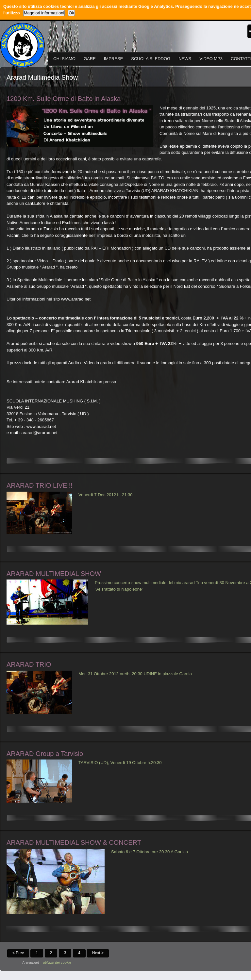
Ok (71, 13)
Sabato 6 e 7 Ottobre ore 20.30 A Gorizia (150, 852)
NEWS (185, 59)
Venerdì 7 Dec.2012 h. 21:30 (106, 495)
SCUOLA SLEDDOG (151, 59)
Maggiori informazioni (44, 13)
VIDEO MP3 (211, 59)
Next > (98, 953)
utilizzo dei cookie (57, 962)
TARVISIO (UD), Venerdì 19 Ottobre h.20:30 (120, 763)
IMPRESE (114, 59)
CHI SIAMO (64, 59)
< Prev (18, 953)
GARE (90, 59)
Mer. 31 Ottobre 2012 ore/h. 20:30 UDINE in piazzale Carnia (135, 674)
